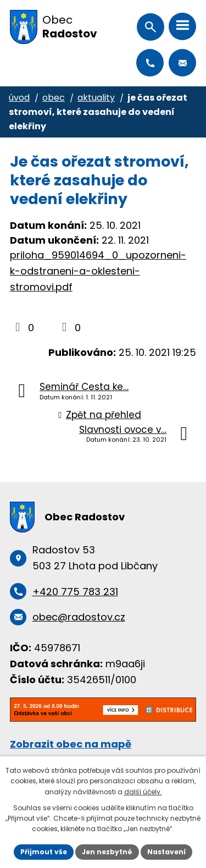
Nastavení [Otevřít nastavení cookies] (166, 852)
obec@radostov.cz (182, 63)
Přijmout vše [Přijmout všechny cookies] (44, 852)
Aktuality (96, 98)
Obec (54, 98)
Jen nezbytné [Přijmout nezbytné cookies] (107, 852)
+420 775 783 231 (150, 63)
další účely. (143, 792)
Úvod (19, 98)
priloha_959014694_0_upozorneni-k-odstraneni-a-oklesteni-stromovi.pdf (98, 271)
